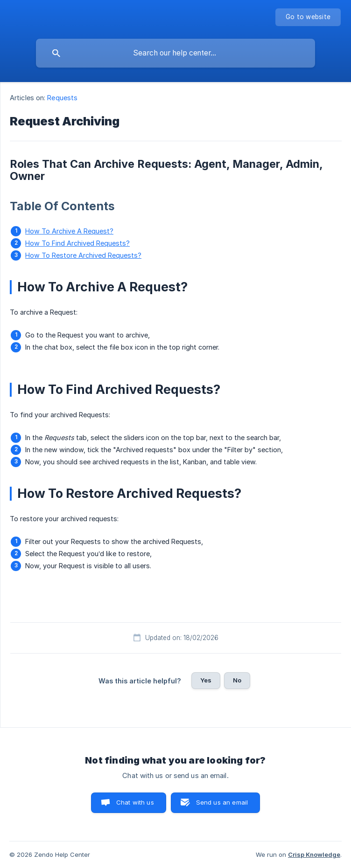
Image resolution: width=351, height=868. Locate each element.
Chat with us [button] (135, 802)
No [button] (237, 680)
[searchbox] (175, 53)
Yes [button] (206, 680)
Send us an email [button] (222, 802)
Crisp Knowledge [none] (314, 854)
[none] (308, 17)
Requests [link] (62, 98)
